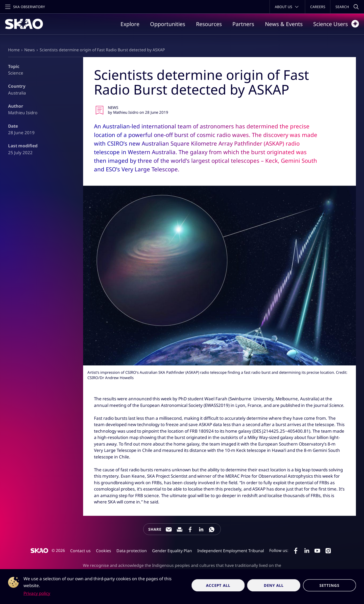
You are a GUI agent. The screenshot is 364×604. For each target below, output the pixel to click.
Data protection (132, 551)
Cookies (104, 551)
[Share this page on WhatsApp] (212, 529)
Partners (243, 24)
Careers (318, 7)
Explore (130, 24)
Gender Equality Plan (172, 551)
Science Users (336, 24)
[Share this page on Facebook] (190, 529)
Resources (209, 24)
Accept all (218, 585)
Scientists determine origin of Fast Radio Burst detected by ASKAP (102, 50)
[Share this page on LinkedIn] (201, 529)
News (30, 50)
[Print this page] (180, 529)
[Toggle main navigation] (25, 7)
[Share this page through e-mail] (169, 529)
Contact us (80, 551)
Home (14, 50)
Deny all (274, 585)
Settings (329, 585)
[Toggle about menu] (287, 7)
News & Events (284, 24)
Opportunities (168, 24)
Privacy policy (37, 593)
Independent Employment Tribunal (231, 551)
